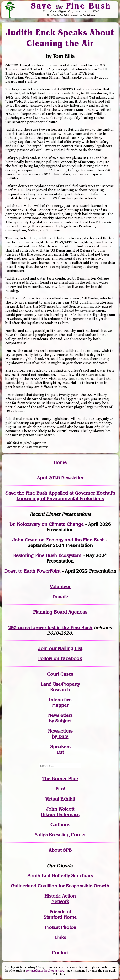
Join (43, 648)
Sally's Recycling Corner (60, 835)
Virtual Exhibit (60, 799)
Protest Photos (60, 927)
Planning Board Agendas (60, 612)
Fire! (60, 789)
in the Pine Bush (65, 628)
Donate (60, 597)
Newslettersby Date (60, 734)
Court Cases (60, 674)
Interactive (60, 700)
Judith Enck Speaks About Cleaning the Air (60, 38)
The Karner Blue (60, 779)
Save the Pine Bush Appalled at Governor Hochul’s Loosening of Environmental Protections (60, 496)
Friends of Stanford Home (60, 915)
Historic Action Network (60, 899)
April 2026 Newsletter (60, 478)
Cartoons (60, 825)
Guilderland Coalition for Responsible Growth (60, 886)
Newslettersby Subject (60, 718)
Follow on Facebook (60, 659)
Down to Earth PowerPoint (32, 571)
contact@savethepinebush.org (45, 971)
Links (60, 937)
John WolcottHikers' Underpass (60, 812)
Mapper (60, 705)
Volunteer (60, 587)
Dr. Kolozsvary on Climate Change (47, 524)
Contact (60, 953)
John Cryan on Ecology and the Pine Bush (59, 540)
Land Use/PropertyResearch (60, 687)
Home (60, 462)
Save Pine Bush (71, 6)
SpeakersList (60, 750)
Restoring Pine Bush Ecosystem (47, 555)
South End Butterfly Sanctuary (60, 876)
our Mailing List (65, 648)
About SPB (60, 850)
